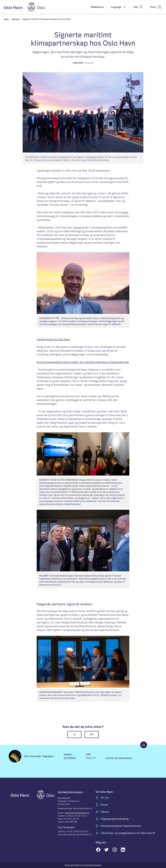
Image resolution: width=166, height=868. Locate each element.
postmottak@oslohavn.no (77, 813)
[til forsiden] (24, 795)
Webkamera (97, 7)
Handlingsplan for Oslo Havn (54, 339)
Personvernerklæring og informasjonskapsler (83, 865)
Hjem (6, 19)
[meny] (156, 7)
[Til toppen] (144, 745)
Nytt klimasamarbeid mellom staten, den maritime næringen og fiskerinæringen (83, 362)
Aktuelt (16, 19)
